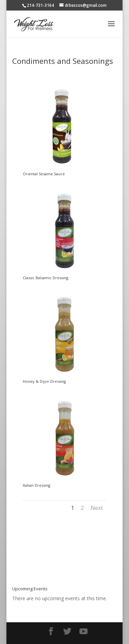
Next (97, 508)
